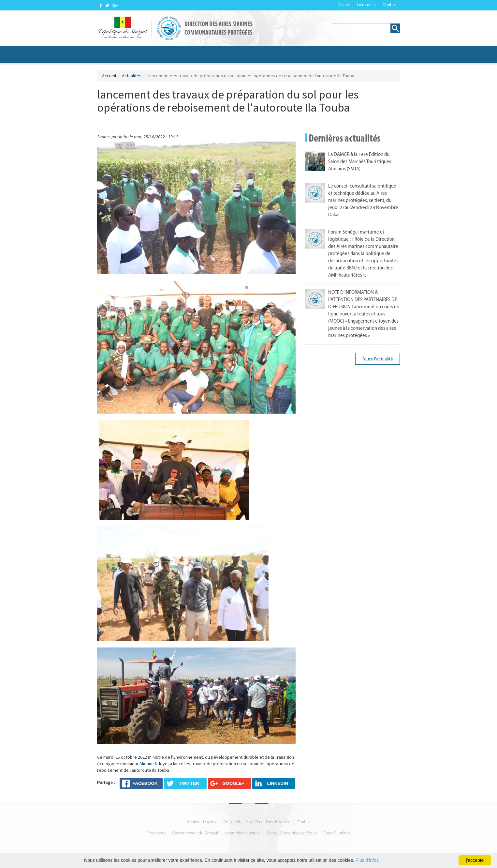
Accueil (344, 5)
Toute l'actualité (378, 359)
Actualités (212, 54)
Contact (390, 5)
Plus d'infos (367, 860)
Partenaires (325, 54)
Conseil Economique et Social (292, 833)
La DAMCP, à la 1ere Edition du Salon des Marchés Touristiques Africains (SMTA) (360, 162)
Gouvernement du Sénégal (195, 833)
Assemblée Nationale (242, 833)
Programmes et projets (161, 54)
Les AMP (245, 54)
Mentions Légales (201, 822)
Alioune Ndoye (153, 764)
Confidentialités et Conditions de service (256, 822)
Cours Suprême (336, 833)
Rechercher (395, 28)
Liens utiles (367, 5)
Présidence (156, 833)
